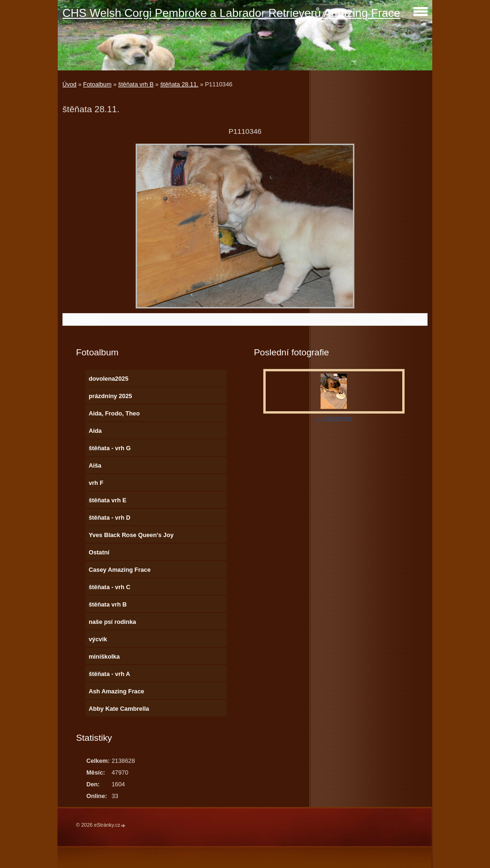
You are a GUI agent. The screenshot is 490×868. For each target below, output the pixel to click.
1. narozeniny (334, 418)
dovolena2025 (109, 379)
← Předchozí (83, 319)
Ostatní (99, 552)
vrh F (96, 483)
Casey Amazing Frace (120, 570)
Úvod (69, 84)
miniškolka (104, 657)
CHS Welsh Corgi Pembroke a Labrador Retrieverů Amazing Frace (231, 13)
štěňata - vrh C (110, 587)
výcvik (98, 639)
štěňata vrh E (107, 500)
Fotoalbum (97, 84)
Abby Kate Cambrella (119, 709)
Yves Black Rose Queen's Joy (131, 535)
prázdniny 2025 (110, 396)
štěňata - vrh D (110, 518)
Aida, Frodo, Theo (114, 413)
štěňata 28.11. (179, 84)
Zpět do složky (252, 319)
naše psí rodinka (112, 622)
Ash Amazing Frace (116, 691)
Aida (95, 431)
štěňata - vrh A (109, 674)
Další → (414, 319)
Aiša (95, 465)
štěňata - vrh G (110, 448)
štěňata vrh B (136, 84)
